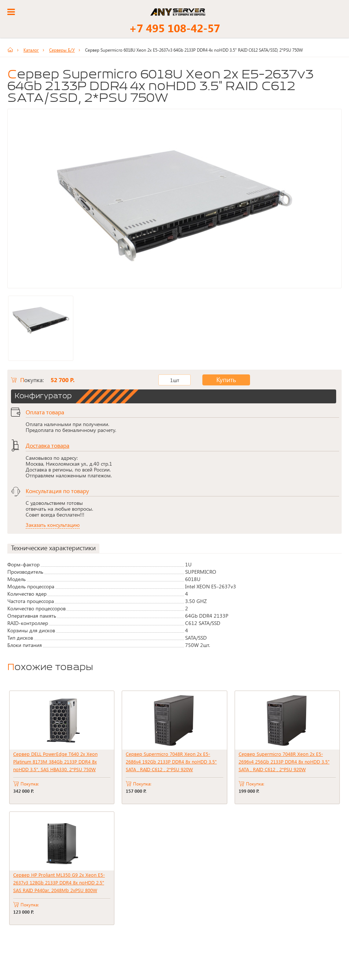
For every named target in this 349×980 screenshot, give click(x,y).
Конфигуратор (43, 396)
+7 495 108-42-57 (174, 28)
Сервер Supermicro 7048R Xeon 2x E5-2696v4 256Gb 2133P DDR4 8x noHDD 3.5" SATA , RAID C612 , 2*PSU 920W (284, 761)
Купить (221, 380)
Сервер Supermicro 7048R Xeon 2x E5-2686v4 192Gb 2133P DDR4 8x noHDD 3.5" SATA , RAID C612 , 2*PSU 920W (171, 761)
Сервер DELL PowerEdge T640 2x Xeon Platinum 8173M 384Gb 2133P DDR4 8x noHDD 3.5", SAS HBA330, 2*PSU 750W (55, 761)
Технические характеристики (53, 548)
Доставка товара (47, 445)
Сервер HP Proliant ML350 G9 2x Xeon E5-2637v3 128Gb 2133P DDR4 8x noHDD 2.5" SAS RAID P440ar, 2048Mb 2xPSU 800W (59, 882)
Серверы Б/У (62, 50)
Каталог (31, 50)
